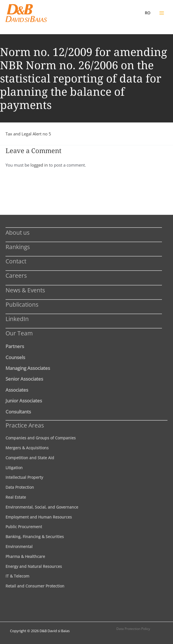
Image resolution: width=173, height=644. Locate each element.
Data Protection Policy (133, 629)
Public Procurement (24, 527)
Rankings (18, 247)
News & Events (25, 290)
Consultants (18, 411)
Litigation (14, 468)
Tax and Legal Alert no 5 (28, 134)
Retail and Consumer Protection (35, 586)
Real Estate (16, 497)
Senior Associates (24, 379)
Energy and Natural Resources (34, 566)
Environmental (19, 547)
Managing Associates (28, 368)
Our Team (19, 333)
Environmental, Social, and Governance (42, 507)
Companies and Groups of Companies (41, 438)
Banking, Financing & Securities (35, 537)
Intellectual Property (24, 477)
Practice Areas (25, 425)
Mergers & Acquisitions (27, 448)
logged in (39, 165)
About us (18, 232)
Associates (17, 390)
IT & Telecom (17, 576)
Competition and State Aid (30, 458)
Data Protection (20, 487)
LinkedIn (17, 319)
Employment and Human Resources (39, 517)
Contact (16, 261)
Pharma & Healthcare (25, 556)
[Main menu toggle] (162, 13)
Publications (22, 304)
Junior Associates (24, 400)
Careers (16, 275)
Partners (15, 346)
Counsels (15, 357)
